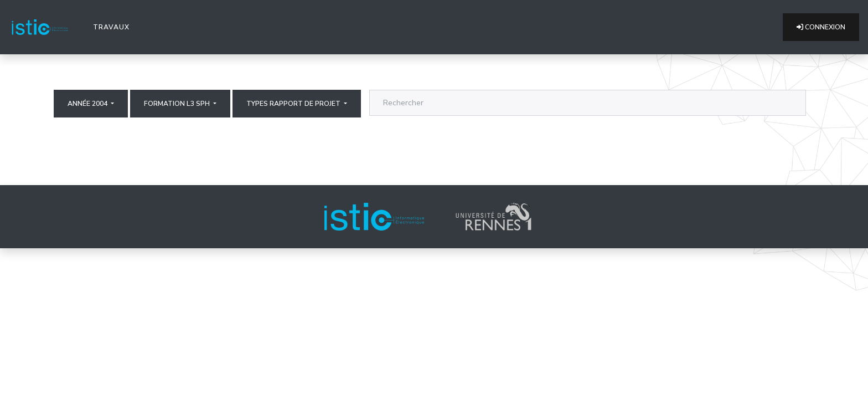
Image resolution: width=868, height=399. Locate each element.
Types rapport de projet (294, 104)
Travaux (113, 27)
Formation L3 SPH (178, 104)
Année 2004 (88, 104)
